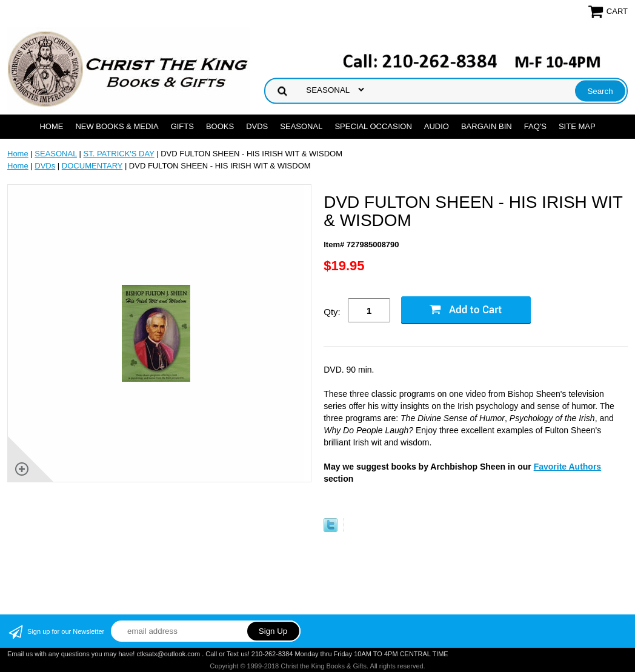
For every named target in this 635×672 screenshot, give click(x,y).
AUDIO (437, 126)
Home (51, 126)
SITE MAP (577, 126)
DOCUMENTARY (92, 166)
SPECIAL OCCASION (373, 126)
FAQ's (535, 126)
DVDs (257, 126)
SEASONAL (301, 126)
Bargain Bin (487, 126)
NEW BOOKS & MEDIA (117, 126)
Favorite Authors (568, 467)
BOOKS (220, 126)
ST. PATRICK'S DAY (119, 154)
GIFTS (182, 126)
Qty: (332, 312)
